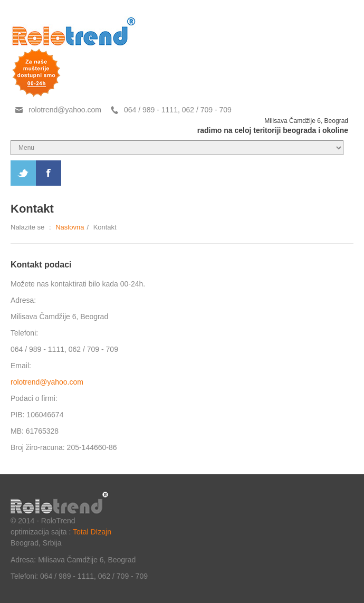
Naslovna (70, 227)
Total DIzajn (92, 532)
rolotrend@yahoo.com (65, 110)
